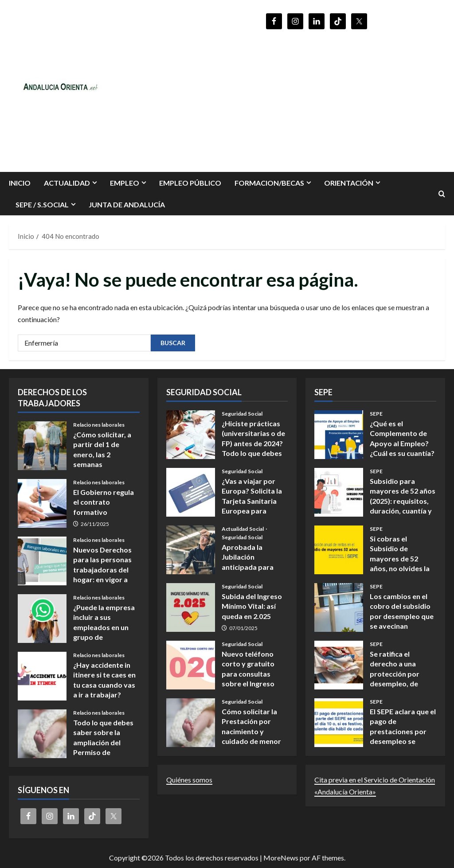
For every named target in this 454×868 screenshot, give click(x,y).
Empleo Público (190, 183)
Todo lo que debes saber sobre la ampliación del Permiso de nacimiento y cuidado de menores (42, 734)
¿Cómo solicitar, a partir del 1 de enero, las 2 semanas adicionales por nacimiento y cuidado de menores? (42, 446)
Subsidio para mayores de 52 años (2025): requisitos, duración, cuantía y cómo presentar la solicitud (339, 492)
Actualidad (67, 183)
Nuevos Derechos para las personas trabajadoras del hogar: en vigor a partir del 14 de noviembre (42, 561)
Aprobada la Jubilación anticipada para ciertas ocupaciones (191, 550)
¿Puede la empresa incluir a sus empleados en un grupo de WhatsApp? (42, 619)
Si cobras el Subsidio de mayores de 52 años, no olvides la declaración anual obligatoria (339, 550)
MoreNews (281, 858)
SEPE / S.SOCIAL (42, 204)
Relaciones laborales (99, 425)
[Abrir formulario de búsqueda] (442, 194)
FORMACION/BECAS (269, 183)
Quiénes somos (189, 780)
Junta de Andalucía (127, 204)
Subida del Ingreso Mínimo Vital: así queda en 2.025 (191, 607)
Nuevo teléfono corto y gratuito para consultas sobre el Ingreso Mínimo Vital (191, 665)
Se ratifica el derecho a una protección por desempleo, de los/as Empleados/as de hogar (339, 665)
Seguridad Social (242, 414)
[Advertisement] (317, 97)
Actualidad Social (243, 529)
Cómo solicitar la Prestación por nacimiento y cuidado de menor (191, 723)
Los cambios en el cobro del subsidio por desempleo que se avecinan (339, 607)
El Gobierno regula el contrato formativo (42, 503)
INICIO (20, 183)
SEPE (376, 414)
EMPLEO (125, 183)
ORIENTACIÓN (349, 183)
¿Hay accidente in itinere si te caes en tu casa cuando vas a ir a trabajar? (42, 676)
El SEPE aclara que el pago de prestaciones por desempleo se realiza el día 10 (339, 723)
